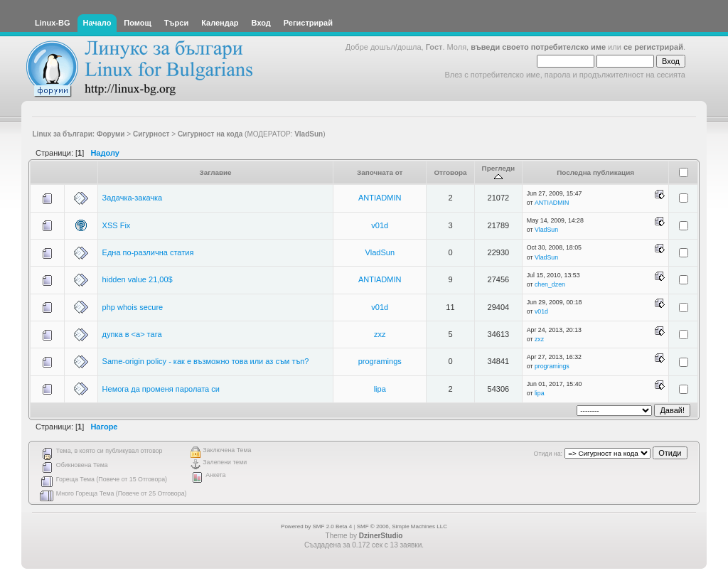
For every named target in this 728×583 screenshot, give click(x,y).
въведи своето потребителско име (538, 47)
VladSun (309, 134)
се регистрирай (653, 47)
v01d (380, 225)
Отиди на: (548, 454)
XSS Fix (117, 225)
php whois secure (133, 307)
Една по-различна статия (148, 252)
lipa (380, 389)
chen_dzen (550, 284)
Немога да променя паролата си (161, 389)
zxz (380, 334)
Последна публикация (595, 172)
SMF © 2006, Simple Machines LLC (402, 526)
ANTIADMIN (380, 198)
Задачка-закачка (133, 198)
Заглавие (216, 172)
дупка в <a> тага (132, 334)
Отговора (450, 172)
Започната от (380, 172)
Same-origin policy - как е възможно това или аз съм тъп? (206, 361)
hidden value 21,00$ (138, 279)
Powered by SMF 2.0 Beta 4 (316, 526)
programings (380, 361)
